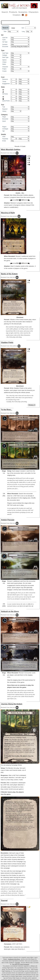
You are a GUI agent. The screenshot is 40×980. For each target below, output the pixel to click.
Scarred (4, 901)
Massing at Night (8, 213)
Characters (33, 12)
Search (5, 12)
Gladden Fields (7, 343)
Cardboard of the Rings (14, 959)
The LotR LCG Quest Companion (21, 964)
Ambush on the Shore (10, 611)
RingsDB (18, 963)
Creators (17, 15)
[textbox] (15, 22)
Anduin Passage (8, 520)
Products (13, 12)
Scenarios (23, 12)
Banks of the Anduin (9, 274)
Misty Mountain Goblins (11, 150)
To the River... (7, 410)
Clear (13, 28)
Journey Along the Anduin (12, 704)
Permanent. (8, 944)
